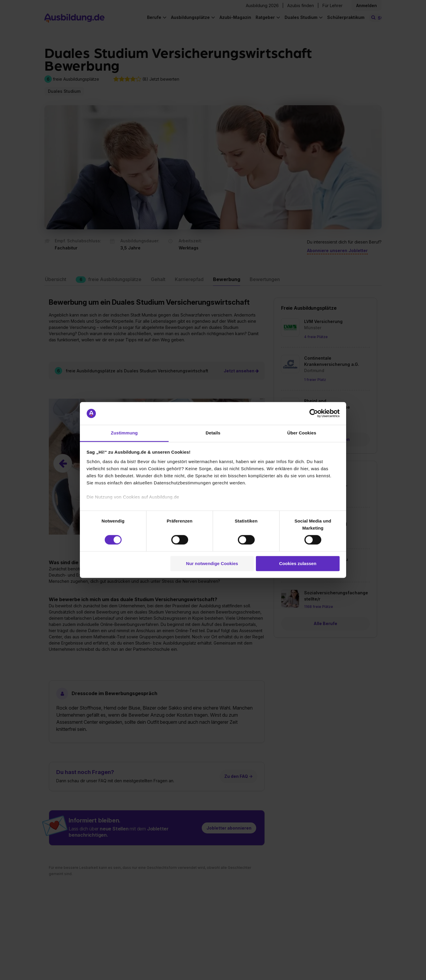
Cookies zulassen (298, 563)
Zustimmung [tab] (124, 433)
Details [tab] (213, 433)
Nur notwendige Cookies (212, 563)
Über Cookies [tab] (302, 433)
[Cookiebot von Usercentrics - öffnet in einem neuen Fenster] (314, 413)
